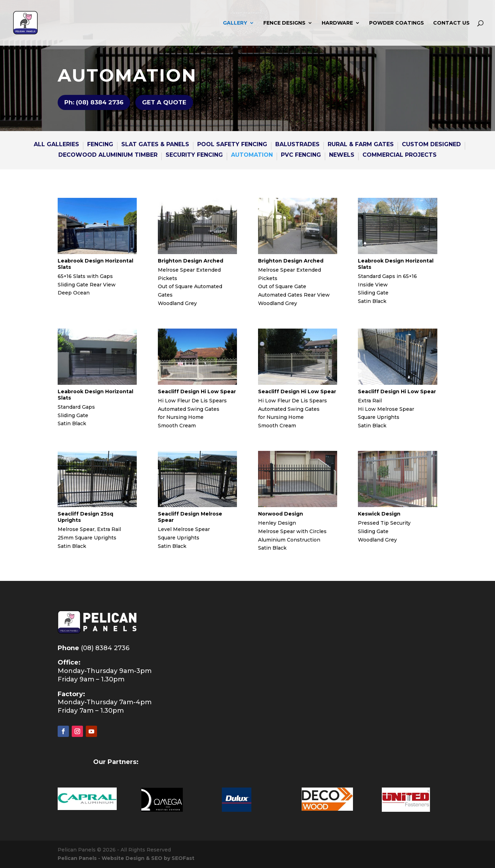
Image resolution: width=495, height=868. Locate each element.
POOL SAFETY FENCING (232, 145)
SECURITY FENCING (194, 155)
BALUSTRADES (297, 145)
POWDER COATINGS (397, 23)
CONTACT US (451, 23)
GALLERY (235, 23)
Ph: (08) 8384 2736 (94, 102)
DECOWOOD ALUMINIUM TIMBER (108, 155)
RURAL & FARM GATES (361, 145)
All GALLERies (56, 145)
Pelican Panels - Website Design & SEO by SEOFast (126, 858)
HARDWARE (337, 23)
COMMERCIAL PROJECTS (400, 155)
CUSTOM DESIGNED (431, 145)
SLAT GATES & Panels (155, 145)
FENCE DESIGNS (284, 23)
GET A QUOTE (164, 102)
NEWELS (342, 155)
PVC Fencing (301, 155)
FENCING (100, 145)
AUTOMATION (252, 155)
